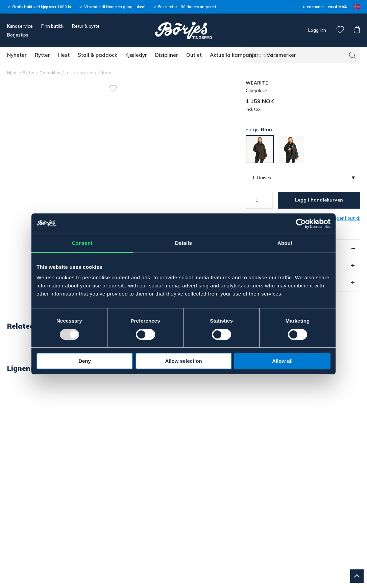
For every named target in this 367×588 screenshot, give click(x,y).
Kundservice (20, 26)
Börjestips (18, 35)
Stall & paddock (97, 55)
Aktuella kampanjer (234, 55)
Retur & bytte (86, 26)
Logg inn (317, 30)
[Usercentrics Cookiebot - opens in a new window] (301, 224)
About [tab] (285, 243)
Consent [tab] (82, 243)
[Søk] (352, 55)
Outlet (194, 55)
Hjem (13, 73)
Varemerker (281, 55)
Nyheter (17, 55)
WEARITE (257, 83)
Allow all (282, 361)
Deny (85, 361)
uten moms (313, 7)
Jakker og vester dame (89, 73)
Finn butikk (52, 26)
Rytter (42, 55)
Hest (64, 55)
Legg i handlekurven (319, 200)
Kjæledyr (136, 55)
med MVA (337, 7)
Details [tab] (183, 243)
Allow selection (183, 361)
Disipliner (167, 55)
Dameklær (50, 73)
